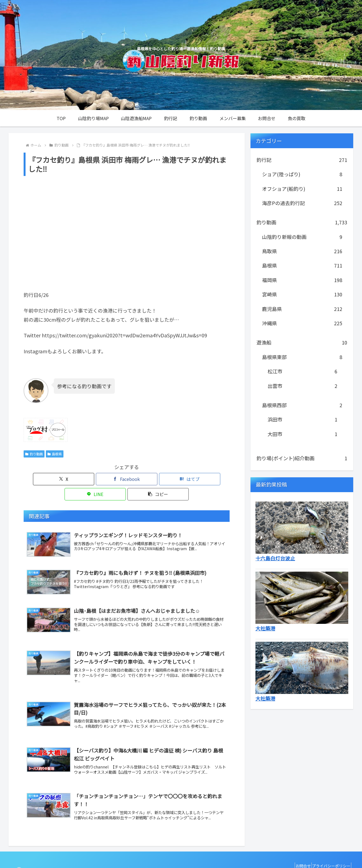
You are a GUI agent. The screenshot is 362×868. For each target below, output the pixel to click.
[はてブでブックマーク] (127, 479)
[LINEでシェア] (161, 479)
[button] (196, 479)
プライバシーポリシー (329, 851)
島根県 (55, 454)
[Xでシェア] (57, 479)
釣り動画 (34, 454)
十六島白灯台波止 (275, 558)
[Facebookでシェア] (92, 479)
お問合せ (296, 851)
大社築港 (265, 628)
